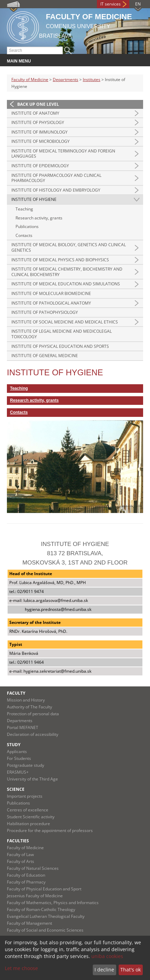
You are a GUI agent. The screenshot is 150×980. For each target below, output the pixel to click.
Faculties (18, 841)
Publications (27, 226)
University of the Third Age (32, 779)
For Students (19, 758)
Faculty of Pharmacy (26, 882)
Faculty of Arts (21, 861)
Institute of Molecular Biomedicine (51, 293)
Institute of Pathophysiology (45, 312)
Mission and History (26, 700)
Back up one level (38, 104)
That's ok (131, 970)
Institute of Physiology (38, 122)
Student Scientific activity (31, 817)
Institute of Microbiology (41, 141)
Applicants (17, 751)
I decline (104, 970)
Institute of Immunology (39, 132)
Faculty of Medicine (30, 79)
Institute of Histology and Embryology (56, 190)
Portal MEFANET (23, 727)
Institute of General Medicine (45, 356)
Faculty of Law (20, 854)
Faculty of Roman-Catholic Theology (41, 909)
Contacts (24, 235)
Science (16, 789)
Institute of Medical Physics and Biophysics (60, 260)
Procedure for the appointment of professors (50, 830)
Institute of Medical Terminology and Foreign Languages (63, 154)
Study (14, 745)
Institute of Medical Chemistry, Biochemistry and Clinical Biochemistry (67, 272)
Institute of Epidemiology (40, 166)
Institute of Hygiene (34, 199)
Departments (66, 79)
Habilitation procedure (28, 824)
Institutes (92, 79)
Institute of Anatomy (35, 113)
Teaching (24, 209)
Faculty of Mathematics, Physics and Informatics (53, 903)
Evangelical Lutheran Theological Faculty (46, 916)
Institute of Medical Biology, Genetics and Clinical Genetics (69, 247)
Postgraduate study (26, 765)
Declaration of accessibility (33, 734)
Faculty (16, 693)
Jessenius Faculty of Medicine (35, 896)
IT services (111, 4)
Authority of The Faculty (29, 707)
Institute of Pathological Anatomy (51, 303)
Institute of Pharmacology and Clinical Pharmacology (56, 178)
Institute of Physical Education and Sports (60, 346)
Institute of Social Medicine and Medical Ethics (65, 322)
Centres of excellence (28, 810)
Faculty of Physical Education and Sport (44, 889)
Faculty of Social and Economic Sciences (45, 930)
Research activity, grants (39, 218)
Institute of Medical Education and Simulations (66, 284)
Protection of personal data (33, 714)
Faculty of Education (26, 875)
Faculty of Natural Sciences (33, 868)
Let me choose (21, 968)
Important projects (25, 796)
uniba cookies (107, 956)
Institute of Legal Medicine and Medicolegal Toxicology (62, 334)
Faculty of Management (29, 923)
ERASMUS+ (18, 772)
